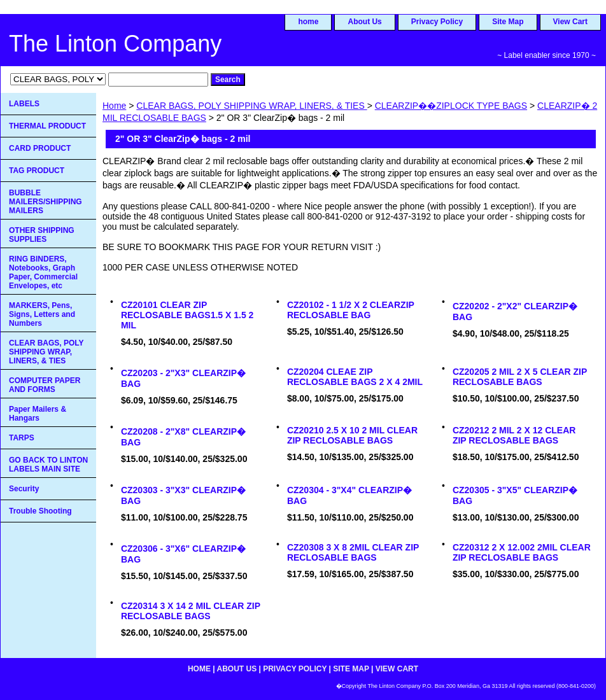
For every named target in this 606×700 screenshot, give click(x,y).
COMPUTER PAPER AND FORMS (45, 385)
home (308, 22)
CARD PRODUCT (40, 148)
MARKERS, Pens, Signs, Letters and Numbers (42, 314)
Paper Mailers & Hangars (38, 414)
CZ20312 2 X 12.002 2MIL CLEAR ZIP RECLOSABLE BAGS (522, 552)
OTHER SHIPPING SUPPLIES (42, 235)
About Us (364, 22)
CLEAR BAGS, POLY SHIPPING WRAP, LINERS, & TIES (251, 106)
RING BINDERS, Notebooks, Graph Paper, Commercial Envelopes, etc (43, 272)
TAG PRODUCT (37, 171)
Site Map (508, 22)
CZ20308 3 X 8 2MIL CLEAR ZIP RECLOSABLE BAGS (353, 552)
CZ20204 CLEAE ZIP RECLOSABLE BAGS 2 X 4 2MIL (355, 377)
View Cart (570, 22)
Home (114, 106)
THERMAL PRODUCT (47, 126)
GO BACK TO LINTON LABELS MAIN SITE (48, 465)
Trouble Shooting (40, 511)
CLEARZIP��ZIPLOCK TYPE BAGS (451, 106)
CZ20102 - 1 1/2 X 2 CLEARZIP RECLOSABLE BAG (351, 310)
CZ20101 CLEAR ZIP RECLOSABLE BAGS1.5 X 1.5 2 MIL (187, 315)
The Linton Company (115, 44)
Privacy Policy (437, 22)
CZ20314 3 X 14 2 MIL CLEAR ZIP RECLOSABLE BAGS (191, 611)
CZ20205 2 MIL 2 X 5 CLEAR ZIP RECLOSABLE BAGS (520, 377)
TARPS (22, 438)
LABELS (24, 104)
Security (24, 489)
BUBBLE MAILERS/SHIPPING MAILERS (46, 202)
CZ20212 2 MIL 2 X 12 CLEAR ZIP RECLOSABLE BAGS (514, 435)
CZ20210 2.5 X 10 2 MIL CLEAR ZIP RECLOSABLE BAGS (352, 435)
